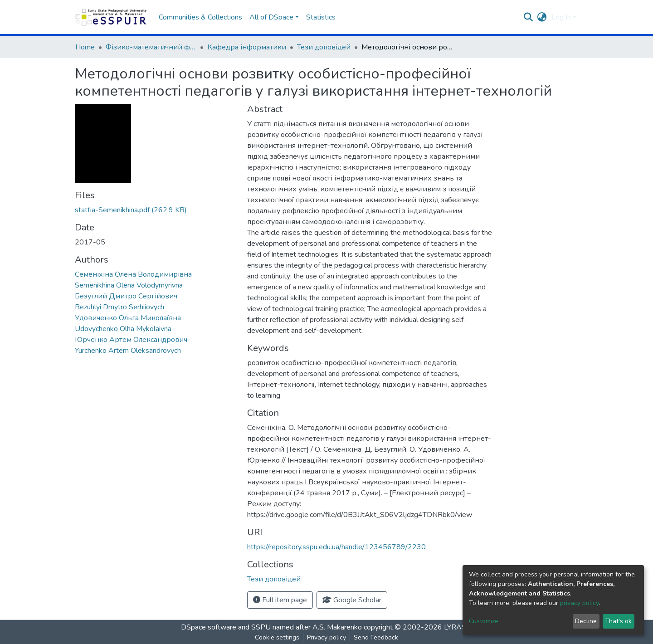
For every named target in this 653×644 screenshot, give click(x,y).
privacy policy (579, 603)
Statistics (321, 17)
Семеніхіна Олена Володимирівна (133, 274)
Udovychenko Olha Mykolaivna (123, 329)
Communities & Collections (200, 17)
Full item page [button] (280, 600)
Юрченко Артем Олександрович (131, 340)
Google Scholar (352, 600)
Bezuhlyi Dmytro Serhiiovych (119, 307)
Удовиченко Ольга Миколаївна (128, 318)
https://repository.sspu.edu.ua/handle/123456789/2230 (336, 547)
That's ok (618, 621)
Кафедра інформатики (247, 47)
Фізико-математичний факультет (151, 47)
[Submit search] (529, 17)
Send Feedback (376, 637)
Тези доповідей (324, 47)
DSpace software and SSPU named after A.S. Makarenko (271, 627)
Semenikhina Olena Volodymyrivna (129, 285)
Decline (586, 621)
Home (85, 47)
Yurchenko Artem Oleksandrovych (128, 351)
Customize (484, 621)
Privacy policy (326, 637)
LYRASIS (458, 627)
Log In (561, 17)
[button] (542, 17)
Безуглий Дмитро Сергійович (126, 296)
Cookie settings (277, 637)
